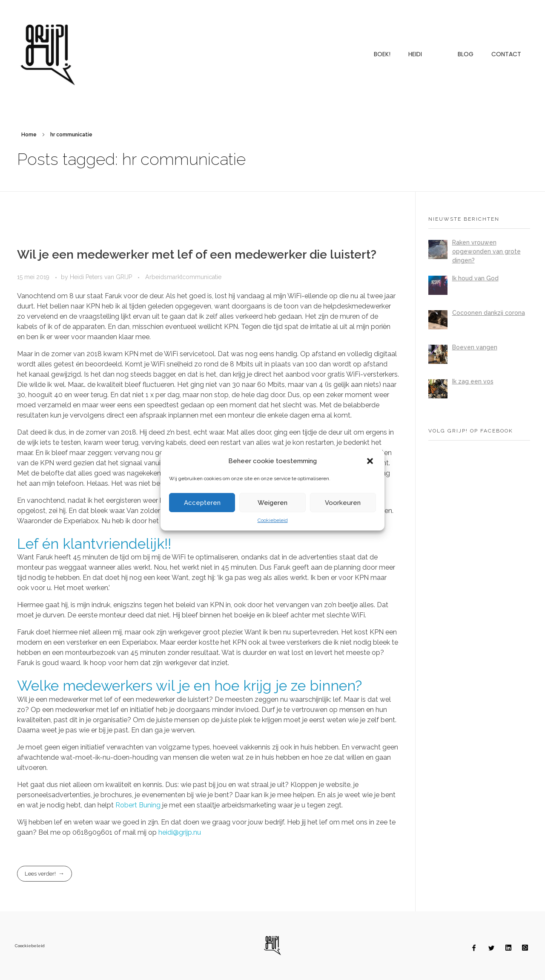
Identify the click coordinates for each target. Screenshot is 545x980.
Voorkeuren (343, 503)
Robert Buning (138, 805)
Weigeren (272, 503)
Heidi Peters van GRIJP (102, 277)
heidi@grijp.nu (180, 832)
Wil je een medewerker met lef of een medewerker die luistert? (197, 255)
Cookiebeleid (273, 520)
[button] (371, 461)
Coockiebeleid (30, 946)
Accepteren (202, 503)
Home (29, 135)
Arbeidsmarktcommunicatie (183, 277)
